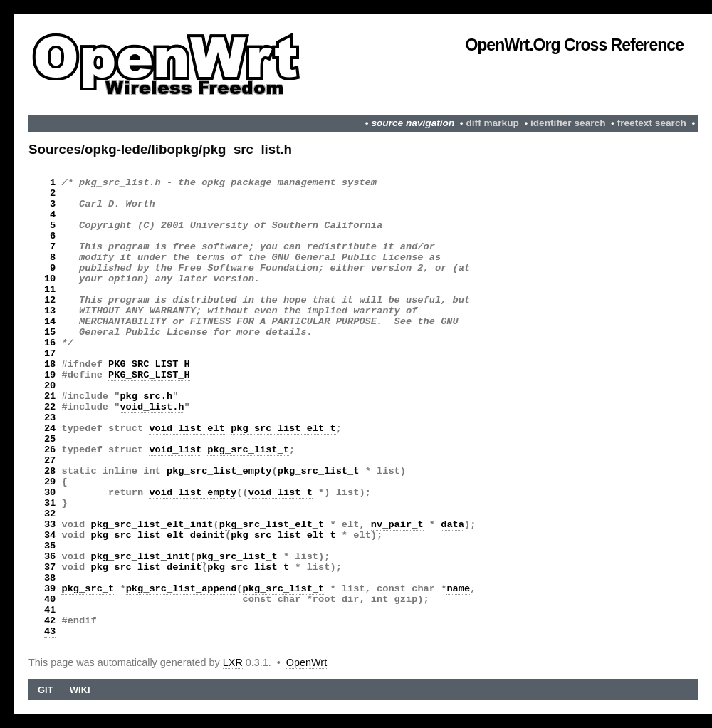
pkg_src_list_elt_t (283, 428)
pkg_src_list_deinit (146, 567)
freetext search (652, 123)
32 (50, 514)
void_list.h (152, 407)
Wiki (80, 690)
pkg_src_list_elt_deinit (158, 535)
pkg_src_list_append (182, 589)
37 (50, 567)
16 (50, 343)
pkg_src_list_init (140, 557)
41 (50, 610)
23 (50, 418)
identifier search (568, 123)
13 (50, 311)
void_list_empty (193, 493)
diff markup (492, 123)
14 (50, 322)
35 (50, 546)
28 (50, 471)
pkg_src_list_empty (219, 471)
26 (50, 450)
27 (50, 461)
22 (50, 407)
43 (50, 631)
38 (50, 578)
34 (50, 535)
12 (50, 300)
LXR (233, 662)
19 (50, 375)
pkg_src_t (88, 589)
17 (50, 354)
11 (50, 290)
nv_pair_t (397, 525)
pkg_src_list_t (248, 450)
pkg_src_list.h (247, 149)
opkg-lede (116, 149)
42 (50, 621)
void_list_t (281, 493)
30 (50, 493)
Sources (55, 149)
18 (50, 364)
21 (50, 396)
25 (50, 439)
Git (46, 690)
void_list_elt (187, 428)
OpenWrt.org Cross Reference (574, 45)
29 (50, 482)
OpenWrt (307, 662)
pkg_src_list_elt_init (152, 525)
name (458, 589)
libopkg (176, 149)
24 (50, 428)
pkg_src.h (146, 396)
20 (50, 386)
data (452, 525)
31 (50, 503)
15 (50, 332)
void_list (175, 450)
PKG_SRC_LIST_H (149, 364)
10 (50, 279)
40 (50, 599)
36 (50, 557)
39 (50, 589)
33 (50, 525)
